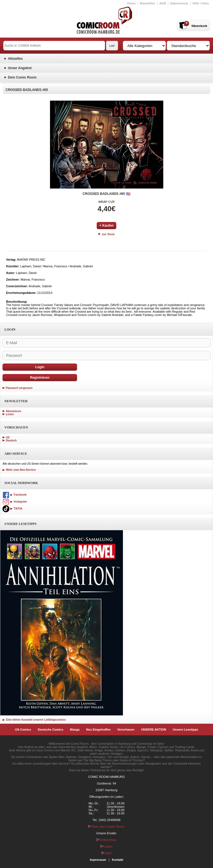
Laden (106, 846)
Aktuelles (15, 59)
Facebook (15, 495)
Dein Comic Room (22, 77)
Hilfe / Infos (201, 3)
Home (131, 3)
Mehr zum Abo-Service (19, 470)
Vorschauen (126, 730)
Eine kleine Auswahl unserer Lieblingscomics (34, 720)
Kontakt (118, 860)
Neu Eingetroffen (98, 730)
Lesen (10, 414)
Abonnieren (14, 411)
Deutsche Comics (51, 730)
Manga (75, 730)
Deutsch (11, 440)
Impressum (98, 860)
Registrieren (40, 378)
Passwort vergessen (19, 388)
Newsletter (148, 3)
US (8, 437)
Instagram (15, 502)
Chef (106, 853)
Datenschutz (179, 3)
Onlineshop (106, 840)
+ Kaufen (106, 226)
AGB (163, 3)
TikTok (12, 508)
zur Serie (107, 234)
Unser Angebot (20, 68)
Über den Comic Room (107, 827)
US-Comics (23, 730)
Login (40, 367)
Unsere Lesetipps (185, 730)
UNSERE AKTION (154, 730)
